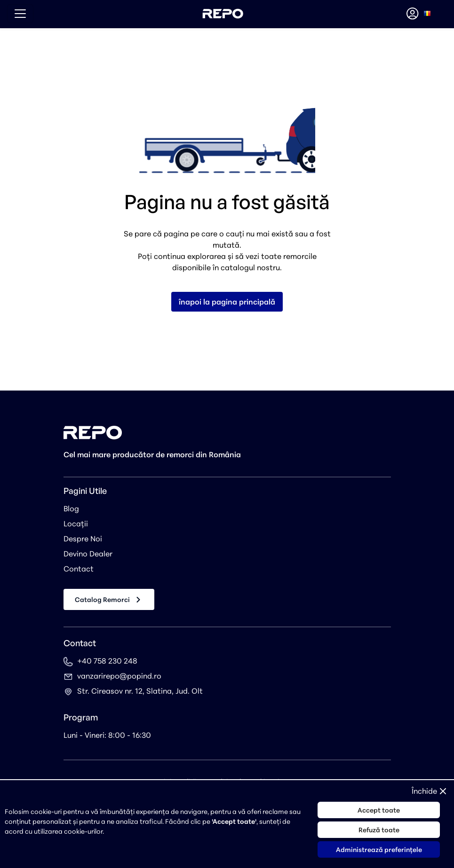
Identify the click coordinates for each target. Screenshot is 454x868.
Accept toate (379, 810)
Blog (71, 508)
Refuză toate (379, 830)
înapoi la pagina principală (227, 302)
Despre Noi (83, 539)
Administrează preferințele (379, 849)
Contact (79, 569)
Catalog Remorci (109, 600)
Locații (76, 524)
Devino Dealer (88, 554)
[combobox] (427, 14)
